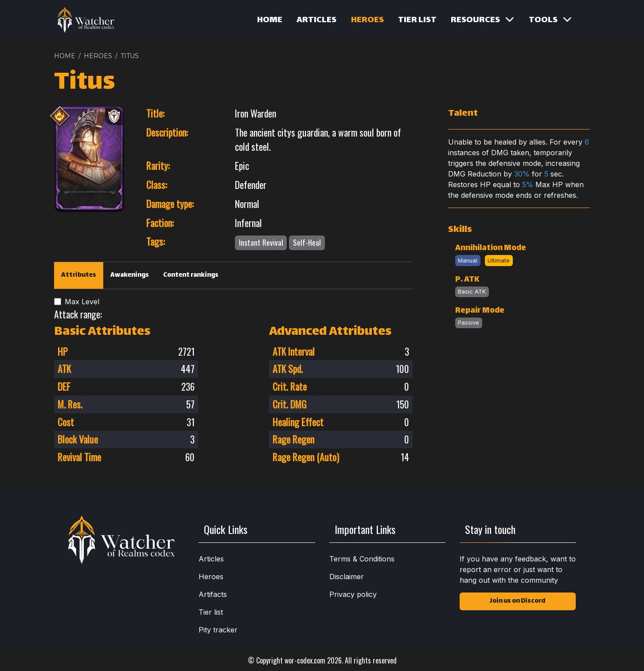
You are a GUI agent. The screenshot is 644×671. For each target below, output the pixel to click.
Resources (482, 20)
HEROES (98, 56)
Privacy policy (353, 594)
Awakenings (130, 275)
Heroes (367, 20)
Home (270, 20)
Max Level (82, 302)
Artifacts (213, 594)
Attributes (79, 275)
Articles (316, 20)
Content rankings (191, 275)
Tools (550, 20)
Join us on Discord (517, 601)
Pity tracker (218, 630)
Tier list (417, 20)
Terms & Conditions (362, 559)
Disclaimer (347, 577)
